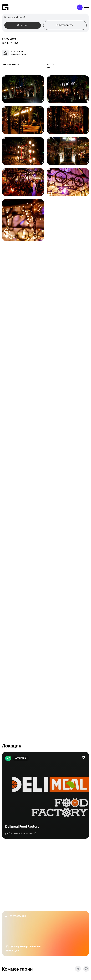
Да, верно (23, 25)
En (80, 7)
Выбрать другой (65, 25)
